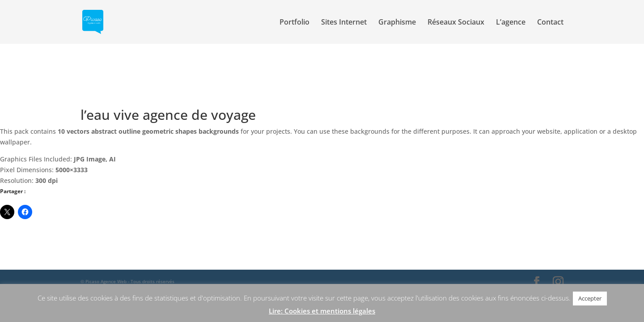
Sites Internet (344, 23)
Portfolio (294, 23)
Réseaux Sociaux (456, 23)
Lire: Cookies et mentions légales (322, 311)
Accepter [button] (590, 298)
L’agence (511, 23)
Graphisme (397, 23)
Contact (550, 23)
